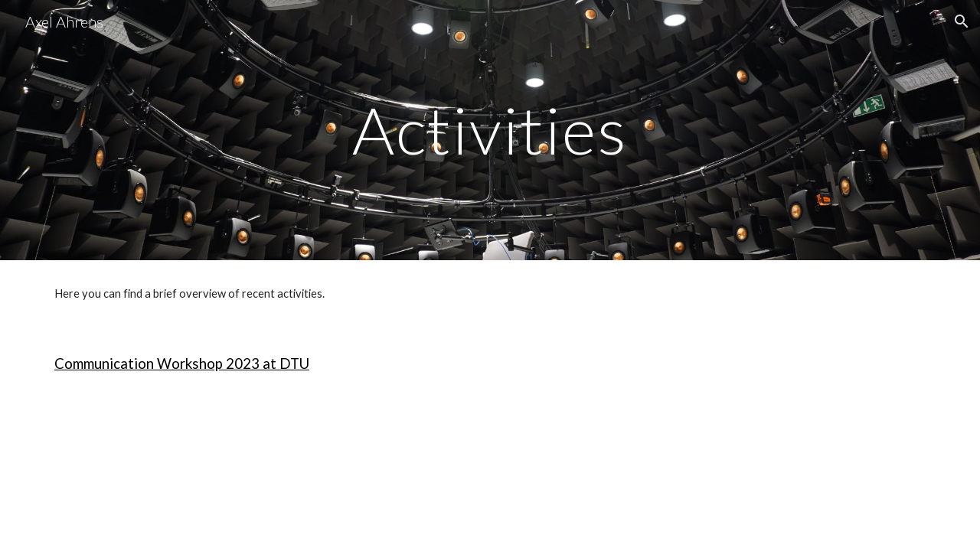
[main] (490, 130)
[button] (962, 21)
